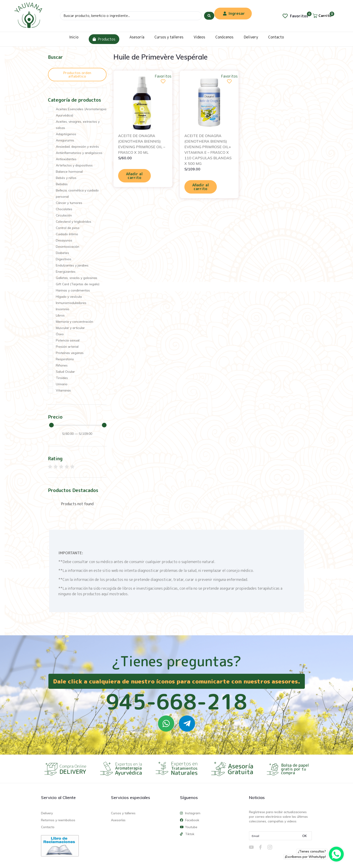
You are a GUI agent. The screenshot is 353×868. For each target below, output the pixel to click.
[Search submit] (209, 16)
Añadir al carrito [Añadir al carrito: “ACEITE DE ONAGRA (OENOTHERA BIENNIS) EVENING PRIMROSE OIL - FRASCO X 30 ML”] (134, 176)
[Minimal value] (78, 425)
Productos (104, 39)
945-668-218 (176, 702)
